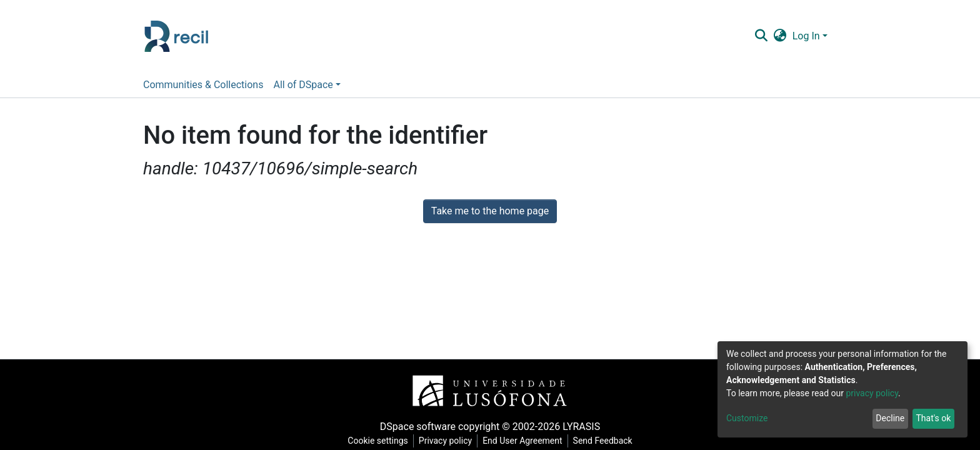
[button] (780, 36)
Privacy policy (445, 441)
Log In (806, 36)
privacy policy (872, 393)
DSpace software (418, 427)
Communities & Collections (203, 85)
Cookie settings (378, 441)
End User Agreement (522, 441)
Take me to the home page (490, 211)
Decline (890, 418)
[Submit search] (761, 36)
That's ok (933, 418)
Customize (747, 418)
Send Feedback (603, 441)
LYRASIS (581, 427)
